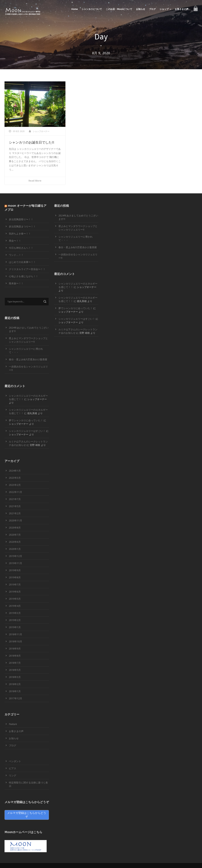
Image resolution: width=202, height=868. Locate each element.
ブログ (152, 9)
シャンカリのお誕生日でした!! (32, 142)
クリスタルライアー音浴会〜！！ (27, 269)
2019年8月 (15, 577)
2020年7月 (15, 535)
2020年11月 (15, 521)
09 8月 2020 (19, 131)
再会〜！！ (15, 241)
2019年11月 (15, 563)
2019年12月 (15, 556)
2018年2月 (15, 684)
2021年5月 (15, 506)
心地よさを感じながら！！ (23, 276)
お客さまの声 (182, 9)
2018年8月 (15, 656)
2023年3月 (15, 478)
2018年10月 (15, 641)
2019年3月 (15, 613)
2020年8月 (15, 528)
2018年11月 (15, 634)
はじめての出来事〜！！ (22, 262)
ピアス (13, 768)
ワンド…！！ (16, 255)
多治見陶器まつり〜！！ (22, 227)
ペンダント (15, 761)
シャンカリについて (92, 9)
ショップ (164, 9)
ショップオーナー (41, 131)
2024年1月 (15, 471)
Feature (13, 724)
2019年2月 (15, 620)
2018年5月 (15, 670)
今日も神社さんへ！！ (21, 248)
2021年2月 (15, 513)
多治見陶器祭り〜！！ (21, 219)
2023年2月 (15, 485)
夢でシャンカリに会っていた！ (26, 420)
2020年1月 (15, 549)
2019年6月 (15, 592)
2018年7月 (15, 663)
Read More (35, 181)
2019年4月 (15, 606)
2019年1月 (15, 627)
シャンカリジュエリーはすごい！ (27, 431)
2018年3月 (15, 677)
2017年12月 (15, 698)
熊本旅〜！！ (16, 283)
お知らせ (141, 9)
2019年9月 (15, 570)
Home (75, 9)
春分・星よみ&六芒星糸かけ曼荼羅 (28, 359)
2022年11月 (15, 492)
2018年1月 (15, 691)
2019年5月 (15, 599)
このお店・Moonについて (119, 9)
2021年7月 (15, 499)
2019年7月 (15, 585)
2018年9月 (15, 649)
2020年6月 (15, 542)
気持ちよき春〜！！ (20, 234)
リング (13, 775)
